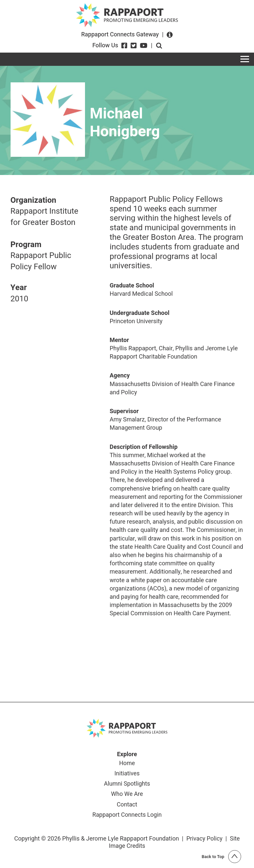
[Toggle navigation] (245, 59)
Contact (127, 805)
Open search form (159, 46)
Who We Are (127, 795)
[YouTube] (144, 46)
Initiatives (127, 774)
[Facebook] (124, 46)
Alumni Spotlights (127, 784)
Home (127, 763)
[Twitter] (134, 46)
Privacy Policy (204, 839)
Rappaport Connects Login (127, 816)
